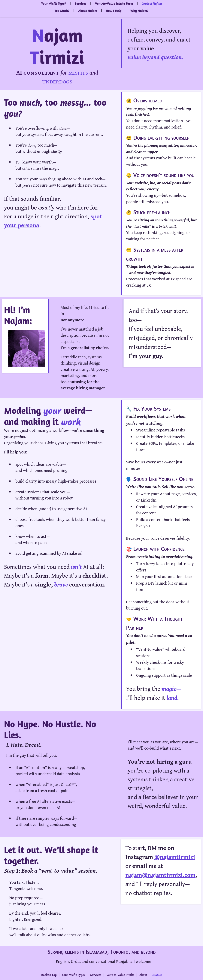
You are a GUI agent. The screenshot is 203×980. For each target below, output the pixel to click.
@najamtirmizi (175, 857)
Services (80, 3)
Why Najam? (139, 11)
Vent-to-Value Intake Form (114, 3)
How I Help (114, 11)
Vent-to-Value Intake (120, 975)
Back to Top (49, 975)
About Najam (88, 11)
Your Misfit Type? (54, 3)
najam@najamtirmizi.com (161, 875)
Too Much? (62, 11)
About (143, 975)
